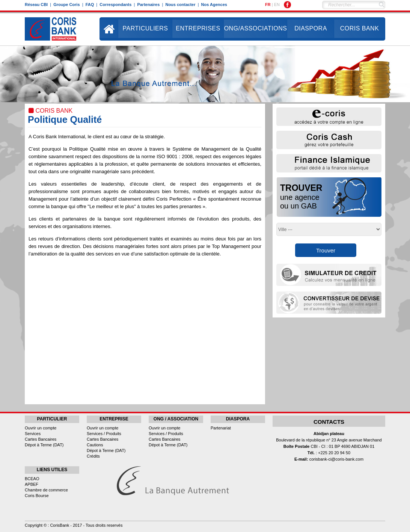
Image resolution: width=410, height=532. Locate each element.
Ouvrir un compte (41, 428)
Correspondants (115, 5)
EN (277, 5)
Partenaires (148, 5)
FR (268, 5)
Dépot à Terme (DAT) (44, 445)
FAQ (90, 5)
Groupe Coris (66, 5)
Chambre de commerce (46, 490)
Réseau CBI (36, 5)
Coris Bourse (37, 496)
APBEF (32, 484)
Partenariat (221, 428)
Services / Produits (104, 434)
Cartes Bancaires (41, 439)
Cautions (95, 445)
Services (33, 434)
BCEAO (32, 479)
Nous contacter (180, 5)
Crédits (93, 456)
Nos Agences (214, 5)
